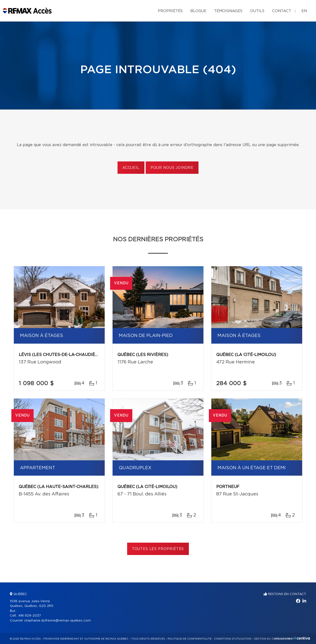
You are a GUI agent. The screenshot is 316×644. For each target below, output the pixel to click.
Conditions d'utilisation (233, 639)
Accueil (131, 168)
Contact (282, 11)
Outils (257, 11)
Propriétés (170, 11)
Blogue (198, 11)
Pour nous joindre (172, 168)
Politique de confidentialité (190, 639)
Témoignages (228, 11)
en (304, 11)
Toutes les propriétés (158, 549)
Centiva (302, 638)
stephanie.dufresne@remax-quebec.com (58, 621)
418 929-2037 (30, 616)
